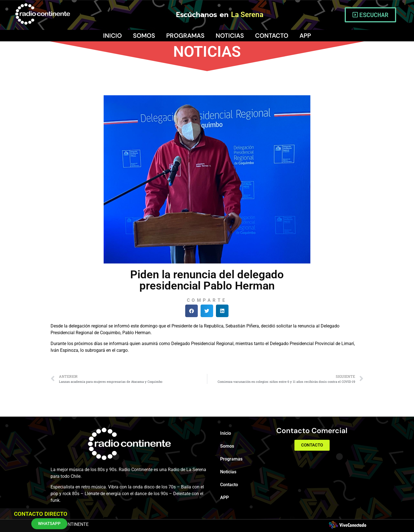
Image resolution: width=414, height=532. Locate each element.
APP (305, 36)
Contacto (272, 36)
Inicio (112, 36)
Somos (144, 36)
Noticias (230, 36)
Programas (185, 36)
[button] (191, 311)
